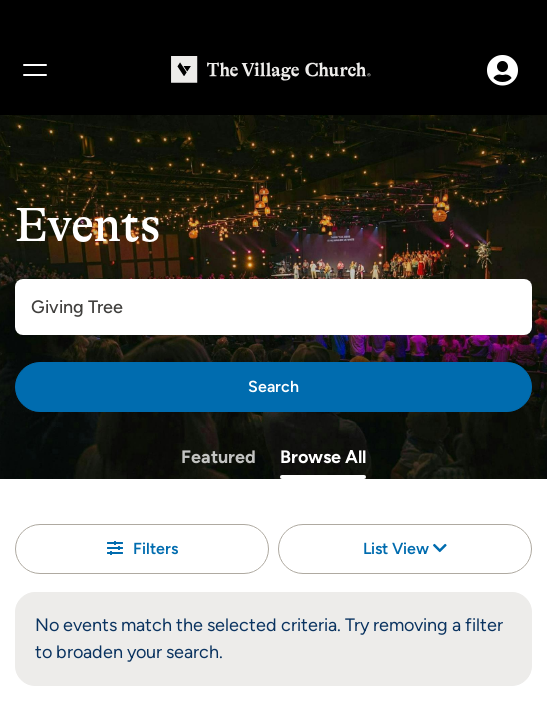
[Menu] (34, 70)
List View (405, 548)
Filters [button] (142, 548)
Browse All (323, 457)
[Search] (273, 387)
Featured (218, 457)
